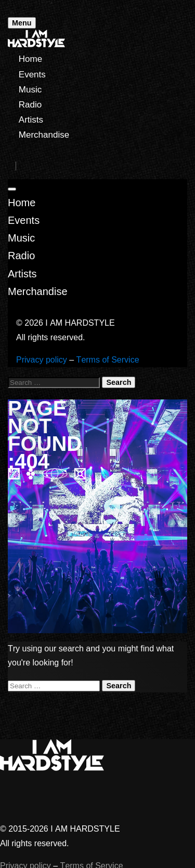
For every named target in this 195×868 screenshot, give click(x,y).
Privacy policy (42, 360)
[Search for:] (54, 383)
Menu (22, 23)
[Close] (12, 189)
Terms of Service (108, 360)
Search (119, 382)
